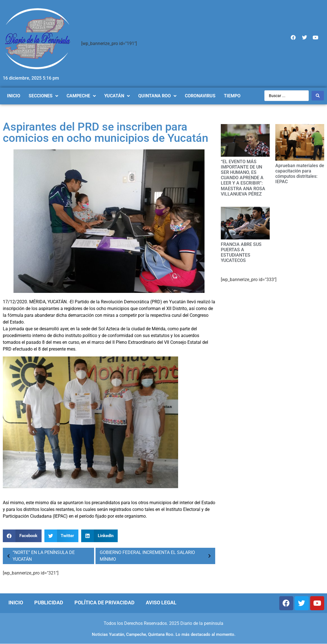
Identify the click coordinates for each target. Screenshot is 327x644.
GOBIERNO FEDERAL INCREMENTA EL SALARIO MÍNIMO (157, 556)
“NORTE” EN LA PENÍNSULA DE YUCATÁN (39, 556)
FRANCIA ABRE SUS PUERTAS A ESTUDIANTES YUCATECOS (241, 253)
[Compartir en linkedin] (99, 536)
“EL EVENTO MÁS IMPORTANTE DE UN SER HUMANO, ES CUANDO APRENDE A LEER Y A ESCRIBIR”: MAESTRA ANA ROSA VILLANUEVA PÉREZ (243, 178)
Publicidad (49, 603)
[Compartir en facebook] (22, 536)
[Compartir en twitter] (62, 536)
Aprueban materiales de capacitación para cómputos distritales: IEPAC (300, 174)
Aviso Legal (161, 603)
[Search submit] (318, 96)
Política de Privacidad (105, 603)
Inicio (16, 603)
